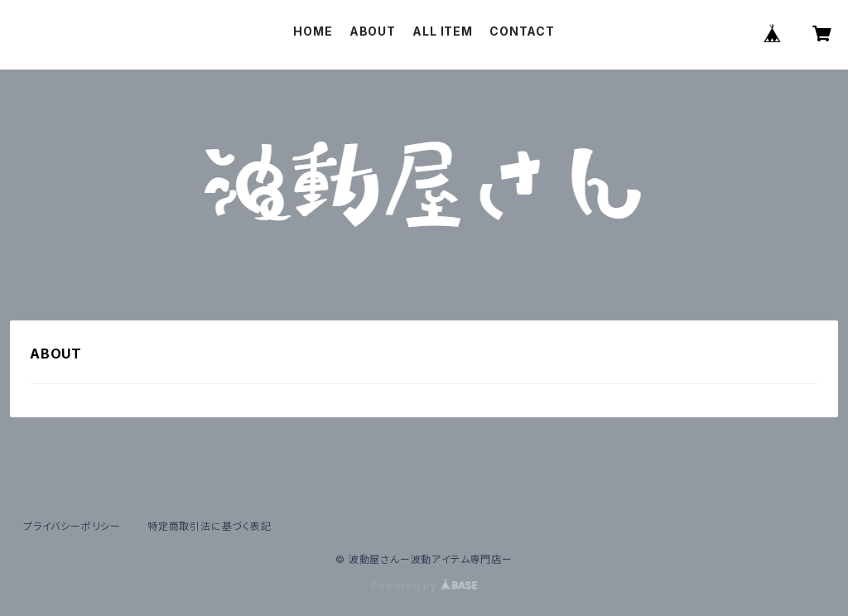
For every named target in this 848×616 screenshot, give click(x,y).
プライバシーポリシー (72, 526)
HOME (313, 31)
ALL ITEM (442, 31)
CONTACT (522, 31)
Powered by (424, 586)
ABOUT (373, 31)
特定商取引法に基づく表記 (210, 526)
